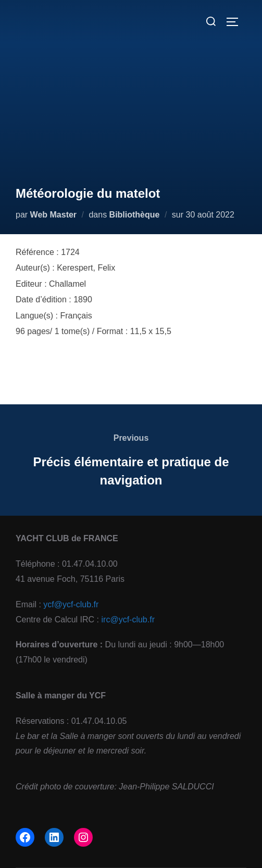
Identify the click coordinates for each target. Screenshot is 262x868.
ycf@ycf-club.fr (71, 604)
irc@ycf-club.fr (128, 620)
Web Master (54, 215)
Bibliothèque (135, 215)
